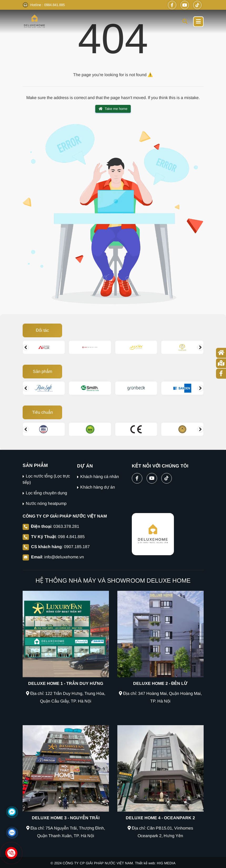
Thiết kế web (145, 863)
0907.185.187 (77, 547)
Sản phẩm (42, 371)
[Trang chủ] (221, 353)
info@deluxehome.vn (64, 557)
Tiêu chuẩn (42, 412)
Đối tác (42, 330)
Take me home (113, 109)
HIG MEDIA (166, 863)
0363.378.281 (66, 526)
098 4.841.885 (71, 537)
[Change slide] (26, 347)
